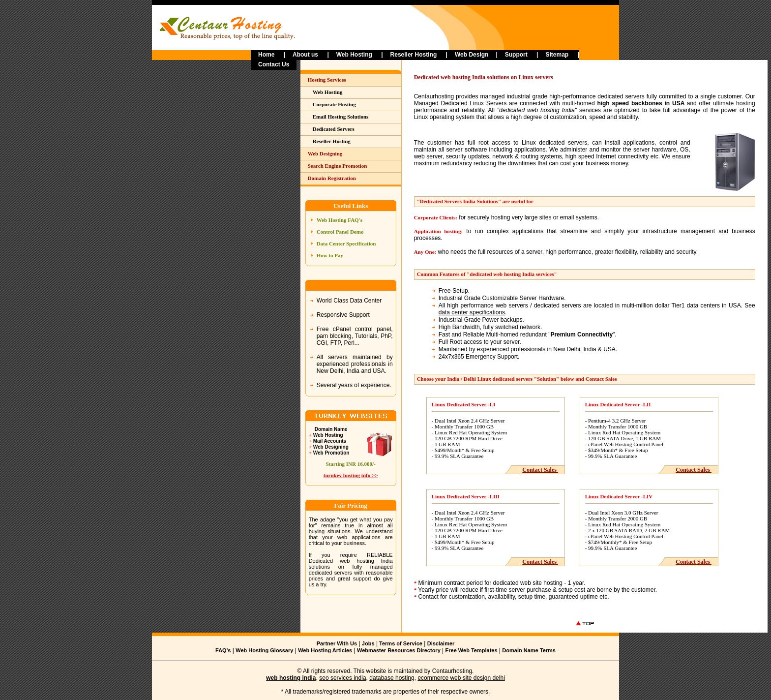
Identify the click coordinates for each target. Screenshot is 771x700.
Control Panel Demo (340, 232)
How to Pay (330, 255)
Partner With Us (337, 643)
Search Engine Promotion (338, 166)
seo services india (342, 678)
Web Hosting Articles (325, 650)
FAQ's (223, 650)
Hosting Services (327, 80)
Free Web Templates (472, 650)
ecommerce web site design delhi (461, 678)
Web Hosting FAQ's (340, 220)
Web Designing (325, 153)
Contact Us (274, 64)
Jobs (368, 643)
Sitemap (557, 55)
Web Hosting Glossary (264, 650)
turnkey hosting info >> (351, 475)
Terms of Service (400, 643)
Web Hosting (354, 55)
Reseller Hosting (414, 55)
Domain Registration (332, 178)
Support (516, 55)
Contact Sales (540, 470)
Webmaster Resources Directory (399, 650)
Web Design (472, 55)
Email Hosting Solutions (341, 117)
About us (306, 55)
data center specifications (472, 312)
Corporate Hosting (334, 104)
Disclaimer (441, 643)
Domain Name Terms (529, 650)
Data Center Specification (346, 243)
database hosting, (393, 678)
